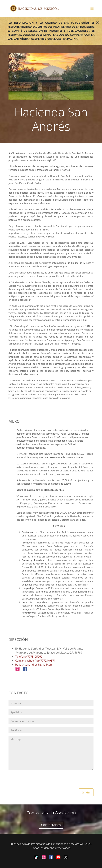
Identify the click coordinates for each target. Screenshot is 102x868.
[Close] (97, 23)
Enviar (86, 792)
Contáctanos (51, 825)
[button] (15, 76)
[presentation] (51, 779)
